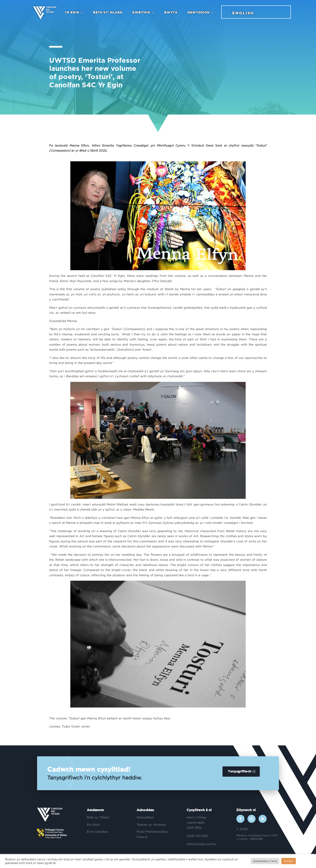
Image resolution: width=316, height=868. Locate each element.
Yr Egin (72, 13)
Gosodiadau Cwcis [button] (265, 861)
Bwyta (171, 13)
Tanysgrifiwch (240, 772)
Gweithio (141, 13)
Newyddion (199, 13)
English (243, 13)
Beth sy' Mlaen (108, 13)
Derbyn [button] (289, 861)
